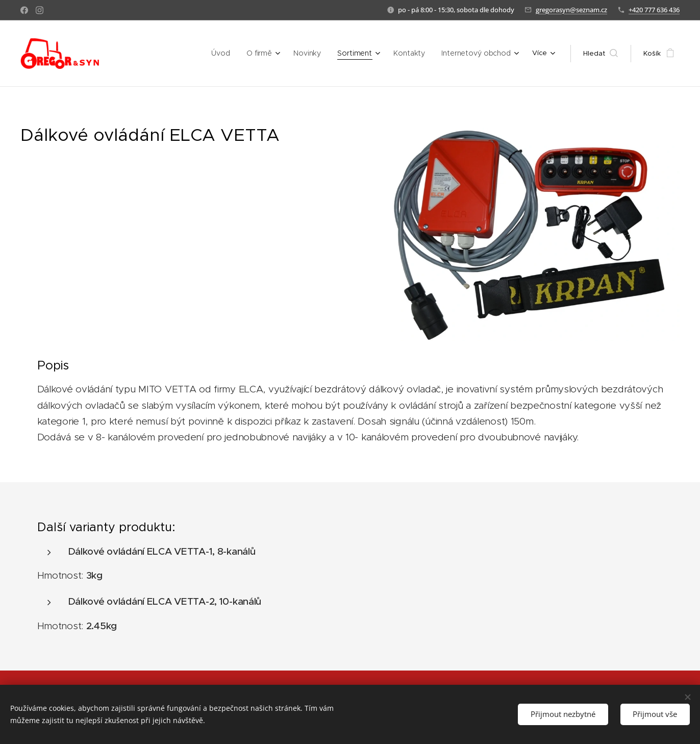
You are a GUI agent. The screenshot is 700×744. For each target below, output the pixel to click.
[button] (601, 54)
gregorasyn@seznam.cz (571, 10)
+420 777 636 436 (654, 10)
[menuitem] (161, 54)
